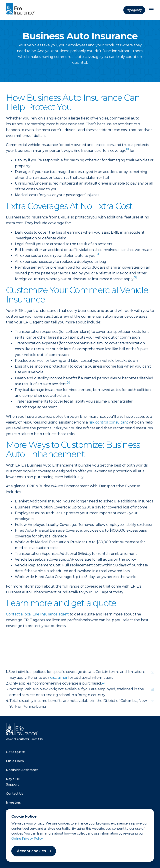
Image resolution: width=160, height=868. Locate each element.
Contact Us (15, 794)
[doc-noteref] (127, 151)
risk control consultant (108, 422)
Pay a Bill (13, 779)
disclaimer (59, 678)
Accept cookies (31, 851)
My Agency (134, 10)
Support (12, 784)
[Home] (21, 9)
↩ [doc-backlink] (153, 672)
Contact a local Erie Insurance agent (37, 614)
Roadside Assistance (22, 770)
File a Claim (15, 761)
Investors (13, 802)
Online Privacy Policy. (27, 839)
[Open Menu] (151, 10)
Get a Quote (15, 752)
